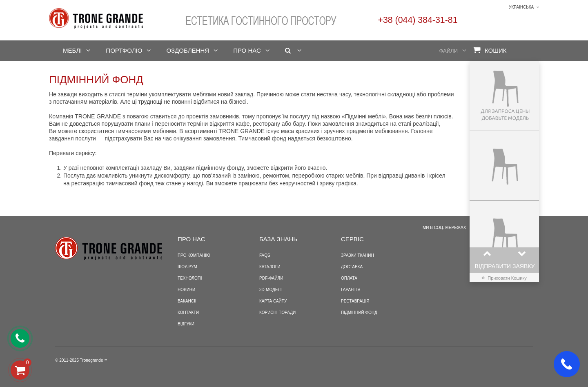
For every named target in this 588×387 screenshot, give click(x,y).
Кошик (490, 50)
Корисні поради (277, 312)
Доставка (352, 267)
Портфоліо (124, 50)
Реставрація (355, 301)
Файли (449, 51)
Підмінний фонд (359, 312)
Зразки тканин (357, 255)
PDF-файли (271, 278)
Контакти (188, 312)
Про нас (247, 50)
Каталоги (270, 267)
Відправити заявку (505, 266)
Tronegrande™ (94, 360)
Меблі (72, 50)
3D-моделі (271, 290)
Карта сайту (273, 301)
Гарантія (351, 290)
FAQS (265, 255)
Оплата (349, 278)
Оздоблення (188, 50)
